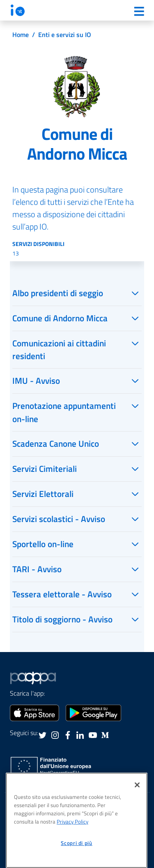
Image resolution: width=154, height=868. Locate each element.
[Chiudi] (137, 785)
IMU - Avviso (36, 381)
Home (21, 35)
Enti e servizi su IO (65, 35)
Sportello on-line (43, 544)
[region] (77, 820)
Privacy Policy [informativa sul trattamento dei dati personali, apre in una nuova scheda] (72, 822)
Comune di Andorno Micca (60, 318)
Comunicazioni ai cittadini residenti (59, 349)
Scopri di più (77, 843)
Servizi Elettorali (43, 494)
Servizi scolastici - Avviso (59, 519)
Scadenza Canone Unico (56, 443)
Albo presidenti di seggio (58, 293)
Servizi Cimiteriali (45, 469)
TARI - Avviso (37, 569)
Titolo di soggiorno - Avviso (62, 619)
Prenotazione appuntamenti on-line (64, 412)
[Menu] (139, 11)
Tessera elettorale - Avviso (62, 594)
